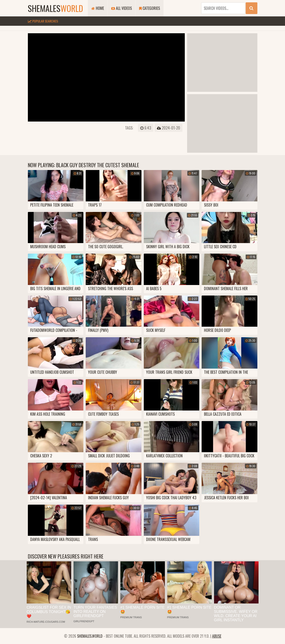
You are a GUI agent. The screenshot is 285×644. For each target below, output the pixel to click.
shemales (56, 8)
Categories (150, 8)
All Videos (122, 8)
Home (98, 8)
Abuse (217, 636)
